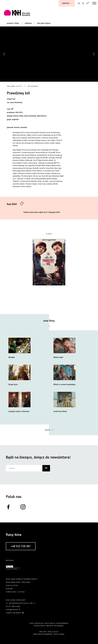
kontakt (10, 589)
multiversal (59, 634)
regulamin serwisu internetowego (22, 579)
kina (18, 582)
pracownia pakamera (43, 634)
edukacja (28, 23)
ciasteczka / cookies (15, 592)
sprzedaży (26, 582)
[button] (94, 54)
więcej (47, 430)
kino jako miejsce (44, 23)
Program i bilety (14, 86)
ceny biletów (12, 586)
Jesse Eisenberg (16, 103)
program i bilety (13, 23)
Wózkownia (33, 86)
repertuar (66, 3)
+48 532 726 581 (21, 546)
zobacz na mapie (14, 613)
